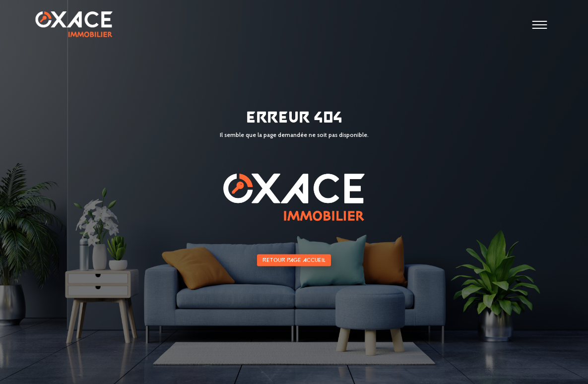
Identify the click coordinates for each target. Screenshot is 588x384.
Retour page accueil (294, 260)
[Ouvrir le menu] (540, 26)
